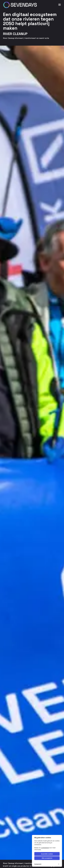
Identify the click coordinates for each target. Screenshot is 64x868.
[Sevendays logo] (20, 5)
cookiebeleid (45, 848)
